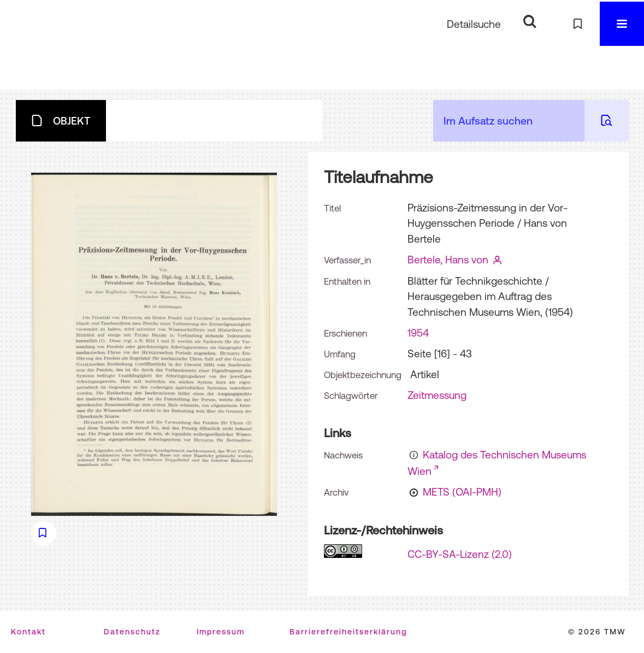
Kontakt (28, 632)
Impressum (221, 632)
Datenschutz (132, 632)
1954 (418, 333)
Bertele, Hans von (448, 260)
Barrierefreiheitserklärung (348, 632)
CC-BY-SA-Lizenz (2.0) (460, 554)
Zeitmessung (437, 395)
